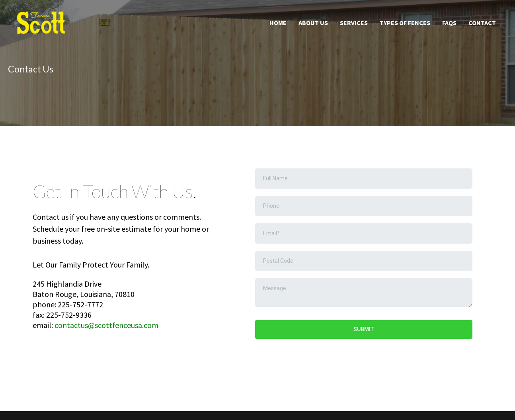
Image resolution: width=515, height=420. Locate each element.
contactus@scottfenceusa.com (106, 325)
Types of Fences (405, 23)
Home (278, 23)
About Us (313, 23)
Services (354, 23)
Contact (482, 23)
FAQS (449, 23)
